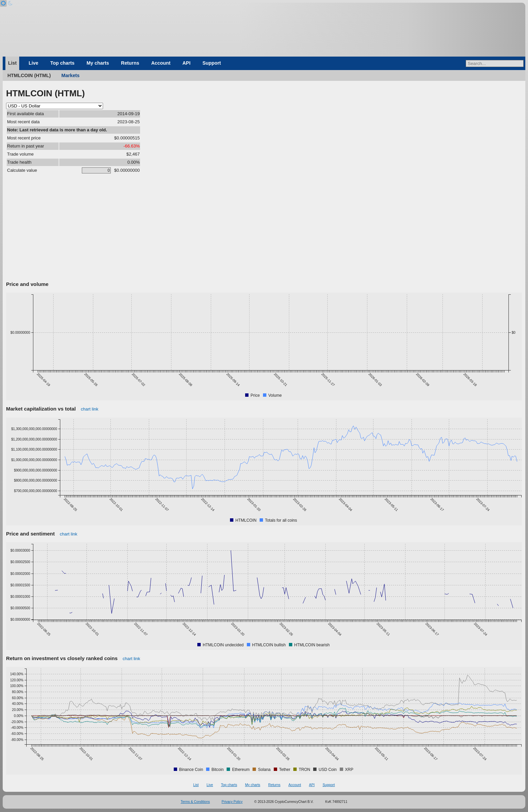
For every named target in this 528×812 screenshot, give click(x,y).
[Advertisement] (264, 229)
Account (161, 63)
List (12, 63)
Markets (70, 75)
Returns (130, 63)
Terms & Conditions (195, 802)
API (187, 63)
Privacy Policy (232, 802)
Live (34, 63)
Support (212, 63)
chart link (90, 409)
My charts (98, 63)
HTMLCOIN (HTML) (29, 75)
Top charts (62, 63)
